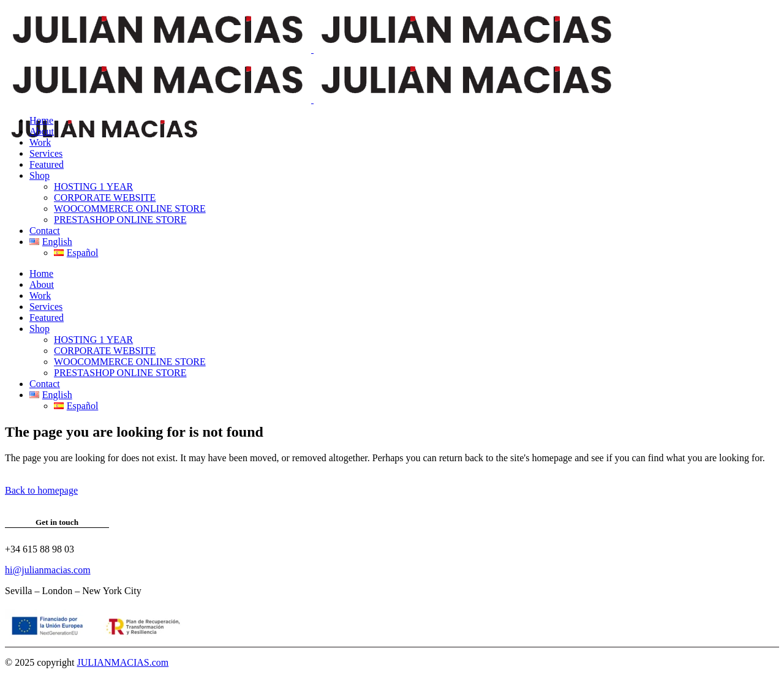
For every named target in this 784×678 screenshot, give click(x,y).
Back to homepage (41, 490)
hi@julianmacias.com (48, 570)
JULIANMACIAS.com (123, 662)
